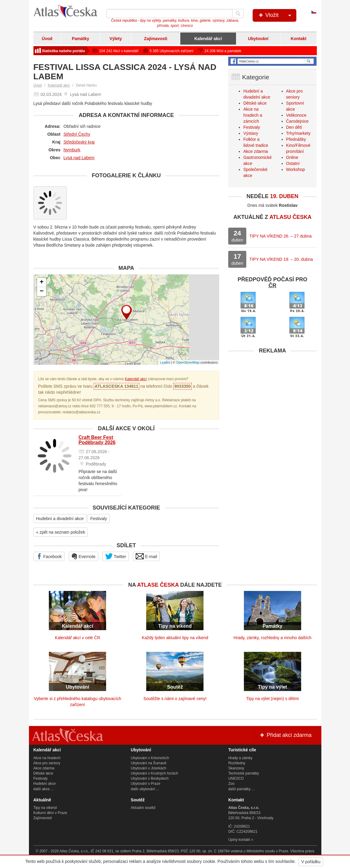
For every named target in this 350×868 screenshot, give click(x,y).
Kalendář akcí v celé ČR (77, 638)
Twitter (116, 556)
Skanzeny (236, 768)
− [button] (41, 292)
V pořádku (311, 862)
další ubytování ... (145, 789)
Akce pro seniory (47, 763)
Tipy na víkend (45, 808)
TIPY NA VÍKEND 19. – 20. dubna (281, 259)
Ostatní (293, 163)
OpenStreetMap (188, 362)
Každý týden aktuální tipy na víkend (175, 638)
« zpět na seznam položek (61, 532)
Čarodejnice (297, 121)
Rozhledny (237, 763)
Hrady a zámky (240, 758)
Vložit (277, 15)
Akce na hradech (47, 758)
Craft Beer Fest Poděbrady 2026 (97, 440)
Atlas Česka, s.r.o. (74, 851)
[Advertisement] (272, 395)
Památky (80, 39)
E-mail (146, 556)
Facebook (49, 556)
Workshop (296, 169)
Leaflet (165, 362)
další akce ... (44, 789)
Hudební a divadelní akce (60, 519)
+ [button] (41, 282)
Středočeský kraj (79, 142)
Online (292, 157)
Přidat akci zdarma (285, 735)
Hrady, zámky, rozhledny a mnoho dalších (273, 638)
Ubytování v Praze (146, 784)
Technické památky (244, 773)
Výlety (116, 39)
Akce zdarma (256, 151)
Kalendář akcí (208, 39)
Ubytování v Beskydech (150, 778)
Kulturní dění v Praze (50, 813)
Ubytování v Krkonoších (150, 758)
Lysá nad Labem (79, 158)
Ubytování (258, 39)
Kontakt (298, 39)
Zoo (231, 784)
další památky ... (241, 789)
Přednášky (296, 139)
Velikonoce (296, 115)
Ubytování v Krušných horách (155, 773)
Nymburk (72, 150)
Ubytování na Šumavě (149, 763)
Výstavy (251, 133)
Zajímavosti (156, 39)
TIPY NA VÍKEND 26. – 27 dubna (281, 236)
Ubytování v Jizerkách (148, 768)
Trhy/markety (298, 133)
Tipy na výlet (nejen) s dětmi (273, 699)
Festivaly (98, 519)
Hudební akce (45, 784)
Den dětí (294, 127)
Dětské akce (255, 103)
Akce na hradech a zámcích (253, 115)
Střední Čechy (77, 134)
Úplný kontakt (239, 840)
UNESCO (236, 778)
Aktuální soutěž (143, 808)
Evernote (84, 556)
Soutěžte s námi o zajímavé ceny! (175, 699)
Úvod (47, 39)
